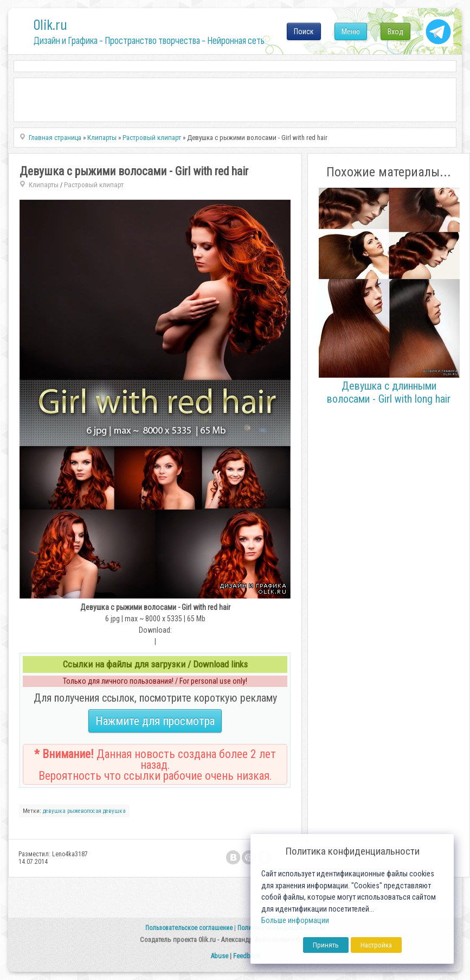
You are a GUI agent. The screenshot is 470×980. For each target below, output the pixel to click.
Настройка (376, 945)
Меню (351, 31)
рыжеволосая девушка (96, 811)
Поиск (304, 31)
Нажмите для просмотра (155, 721)
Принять (326, 945)
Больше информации (295, 921)
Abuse (219, 956)
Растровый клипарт (94, 185)
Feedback (247, 956)
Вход (395, 31)
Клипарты (44, 185)
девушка (54, 811)
